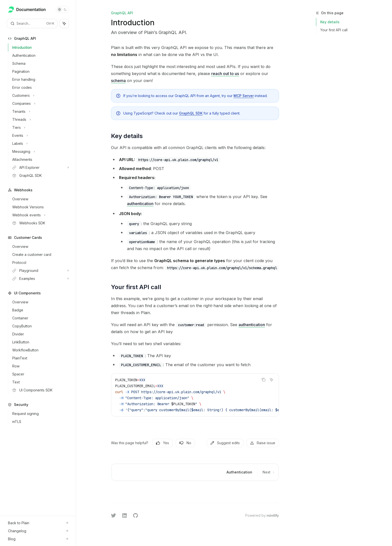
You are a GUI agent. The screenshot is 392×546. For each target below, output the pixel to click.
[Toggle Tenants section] (40, 112)
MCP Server (244, 96)
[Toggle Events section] (40, 136)
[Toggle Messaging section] (40, 152)
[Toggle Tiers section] (40, 128)
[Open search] (32, 24)
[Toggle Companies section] (40, 104)
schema (118, 81)
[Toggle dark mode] (62, 10)
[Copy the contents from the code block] (263, 380)
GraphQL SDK (191, 113)
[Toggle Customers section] (40, 96)
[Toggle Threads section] (40, 120)
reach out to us (225, 74)
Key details (330, 22)
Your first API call (334, 30)
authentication (140, 204)
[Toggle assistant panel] (64, 24)
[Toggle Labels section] (40, 144)
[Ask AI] (271, 380)
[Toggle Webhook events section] (40, 215)
